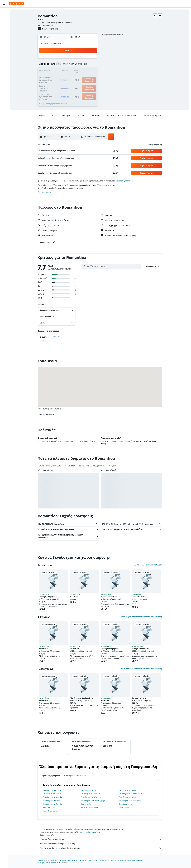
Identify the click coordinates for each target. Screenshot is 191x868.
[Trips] (4, 46)
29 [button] (86, 83)
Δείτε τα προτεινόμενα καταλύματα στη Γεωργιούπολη (140, 669)
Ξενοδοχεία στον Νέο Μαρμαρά (93, 801)
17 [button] (56, 77)
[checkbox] (50, 339)
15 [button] (86, 71)
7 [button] (80, 65)
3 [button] (56, 65)
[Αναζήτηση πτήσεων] (4, 11)
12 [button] (68, 71)
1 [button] (86, 59)
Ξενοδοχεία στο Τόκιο (90, 790)
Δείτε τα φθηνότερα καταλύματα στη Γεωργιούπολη (141, 617)
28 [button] (80, 83)
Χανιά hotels (86, 804)
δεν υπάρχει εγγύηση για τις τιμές (89, 832)
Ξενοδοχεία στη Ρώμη (128, 790)
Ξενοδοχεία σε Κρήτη (107, 861)
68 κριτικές (53, 29)
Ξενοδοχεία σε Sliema (128, 797)
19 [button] (68, 77)
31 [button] (56, 89)
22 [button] (86, 77)
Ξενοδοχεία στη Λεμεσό (52, 794)
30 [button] (91, 83)
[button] (4, 4)
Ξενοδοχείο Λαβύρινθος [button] (48, 597)
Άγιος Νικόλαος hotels (90, 807)
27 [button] (74, 83)
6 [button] (74, 65)
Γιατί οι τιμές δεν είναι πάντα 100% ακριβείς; (101, 848)
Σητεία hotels (124, 807)
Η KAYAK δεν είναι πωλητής (101, 839)
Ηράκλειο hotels (125, 804)
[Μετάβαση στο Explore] (4, 28)
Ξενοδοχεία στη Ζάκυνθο (53, 804)
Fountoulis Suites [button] (139, 597)
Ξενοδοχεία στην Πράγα (52, 801)
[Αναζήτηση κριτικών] (113, 266)
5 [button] (68, 65)
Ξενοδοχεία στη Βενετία (53, 797)
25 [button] (62, 83)
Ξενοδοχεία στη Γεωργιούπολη (48, 863)
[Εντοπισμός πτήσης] (4, 33)
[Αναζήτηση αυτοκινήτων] (4, 21)
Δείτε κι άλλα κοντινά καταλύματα (148, 565)
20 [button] (74, 77)
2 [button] (92, 59)
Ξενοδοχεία (54, 861)
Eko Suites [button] (105, 701)
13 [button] (74, 71)
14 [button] (80, 71)
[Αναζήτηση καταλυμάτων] (4, 16)
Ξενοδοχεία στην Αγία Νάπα (130, 801)
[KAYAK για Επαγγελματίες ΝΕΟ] (4, 39)
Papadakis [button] (74, 597)
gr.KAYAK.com (42, 861)
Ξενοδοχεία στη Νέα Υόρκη (92, 797)
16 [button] (92, 71)
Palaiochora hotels (50, 811)
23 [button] (91, 77)
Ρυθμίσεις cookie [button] (44, 192)
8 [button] (86, 65)
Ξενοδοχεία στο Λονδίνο (91, 794)
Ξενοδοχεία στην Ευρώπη (69, 861)
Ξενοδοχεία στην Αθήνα (52, 790)
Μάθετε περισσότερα (124, 181)
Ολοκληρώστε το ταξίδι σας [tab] (75, 776)
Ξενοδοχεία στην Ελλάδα (88, 861)
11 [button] (62, 71)
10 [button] (56, 71)
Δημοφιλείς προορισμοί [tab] (51, 776)
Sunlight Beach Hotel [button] (140, 649)
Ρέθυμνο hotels (49, 807)
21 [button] (80, 77)
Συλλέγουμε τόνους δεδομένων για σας (101, 844)
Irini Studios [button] (43, 649)
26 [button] (68, 83)
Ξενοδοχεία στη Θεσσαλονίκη (131, 794)
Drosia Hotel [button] (75, 649)
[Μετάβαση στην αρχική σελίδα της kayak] (16, 4)
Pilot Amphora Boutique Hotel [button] (82, 698)
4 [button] (62, 65)
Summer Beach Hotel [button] (109, 597)
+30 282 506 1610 (45, 25)
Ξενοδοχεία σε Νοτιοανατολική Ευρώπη (130, 861)
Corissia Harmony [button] (139, 698)
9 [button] (92, 65)
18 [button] (62, 77)
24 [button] (56, 83)
